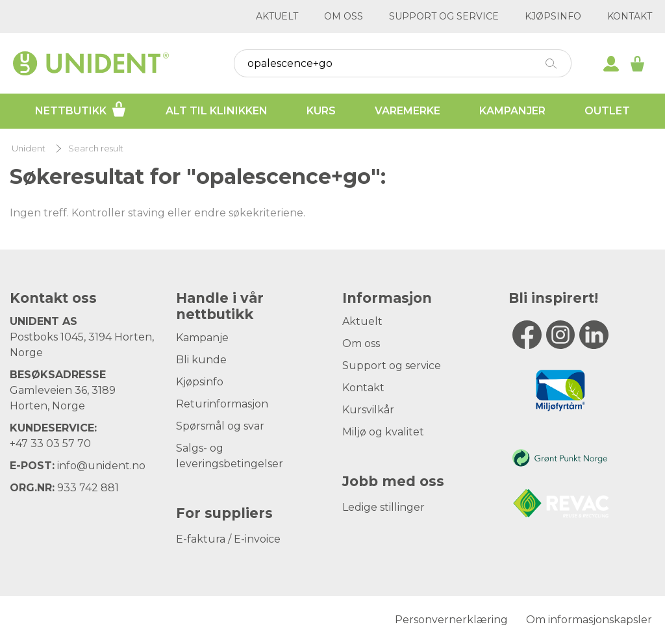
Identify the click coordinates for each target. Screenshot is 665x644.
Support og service (444, 16)
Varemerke (408, 111)
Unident (29, 148)
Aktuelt (277, 16)
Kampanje (202, 338)
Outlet (607, 111)
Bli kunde (201, 360)
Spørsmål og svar (220, 426)
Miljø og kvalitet (383, 432)
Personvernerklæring (451, 620)
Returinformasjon (222, 404)
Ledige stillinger (383, 507)
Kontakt (630, 16)
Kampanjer (512, 111)
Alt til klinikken (217, 111)
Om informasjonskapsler (589, 620)
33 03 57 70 (61, 444)
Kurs (321, 111)
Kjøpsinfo (553, 16)
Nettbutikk (81, 109)
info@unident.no (101, 466)
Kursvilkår (368, 410)
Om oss (344, 16)
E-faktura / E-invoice (228, 539)
